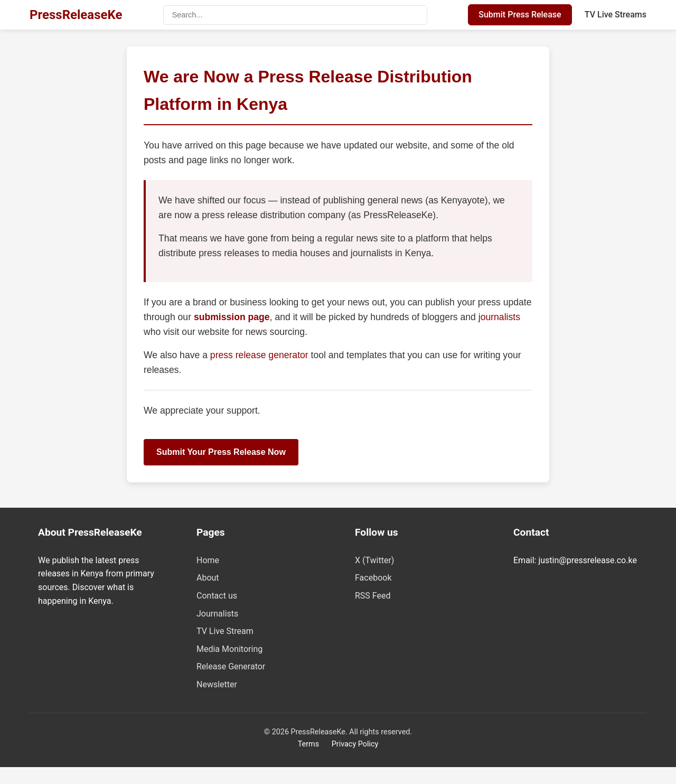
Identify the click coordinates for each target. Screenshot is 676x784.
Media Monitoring (229, 649)
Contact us (217, 596)
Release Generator (231, 666)
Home (208, 560)
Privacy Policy (355, 744)
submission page (232, 317)
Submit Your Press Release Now (221, 452)
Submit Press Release (520, 15)
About (208, 578)
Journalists (217, 614)
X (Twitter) (374, 560)
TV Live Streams (616, 15)
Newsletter (217, 684)
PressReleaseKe (76, 15)
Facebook (373, 578)
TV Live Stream (225, 631)
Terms (308, 744)
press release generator (261, 355)
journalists (499, 317)
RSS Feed (373, 596)
